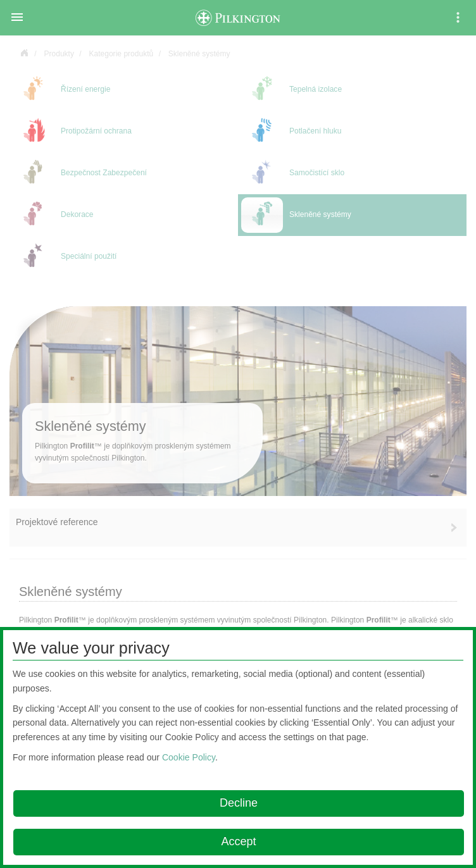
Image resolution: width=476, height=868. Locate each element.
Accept (238, 841)
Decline (239, 803)
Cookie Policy (189, 757)
